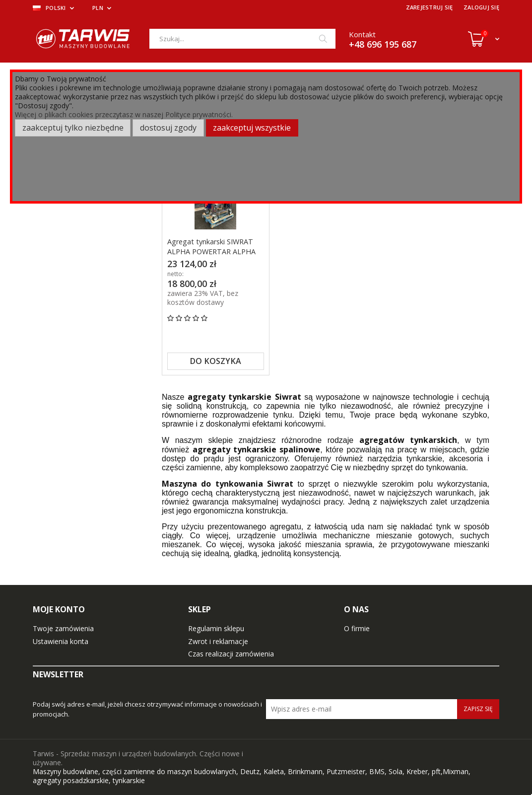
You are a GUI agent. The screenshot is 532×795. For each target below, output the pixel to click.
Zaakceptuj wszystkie (252, 128)
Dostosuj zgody (168, 128)
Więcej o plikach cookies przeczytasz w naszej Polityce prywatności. (124, 114)
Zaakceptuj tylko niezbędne (73, 128)
